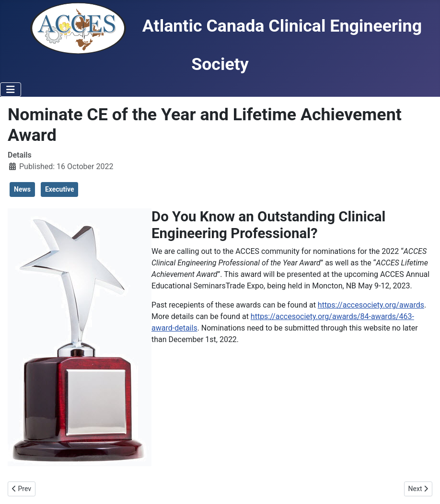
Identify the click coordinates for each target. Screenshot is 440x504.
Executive (60, 189)
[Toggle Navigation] (11, 90)
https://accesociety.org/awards (371, 305)
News (22, 189)
